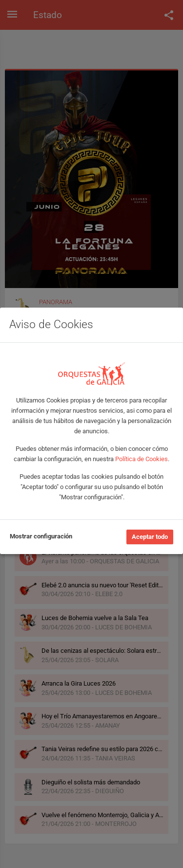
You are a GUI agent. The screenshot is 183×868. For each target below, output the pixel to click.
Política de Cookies (142, 459)
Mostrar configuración (41, 536)
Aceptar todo (150, 537)
